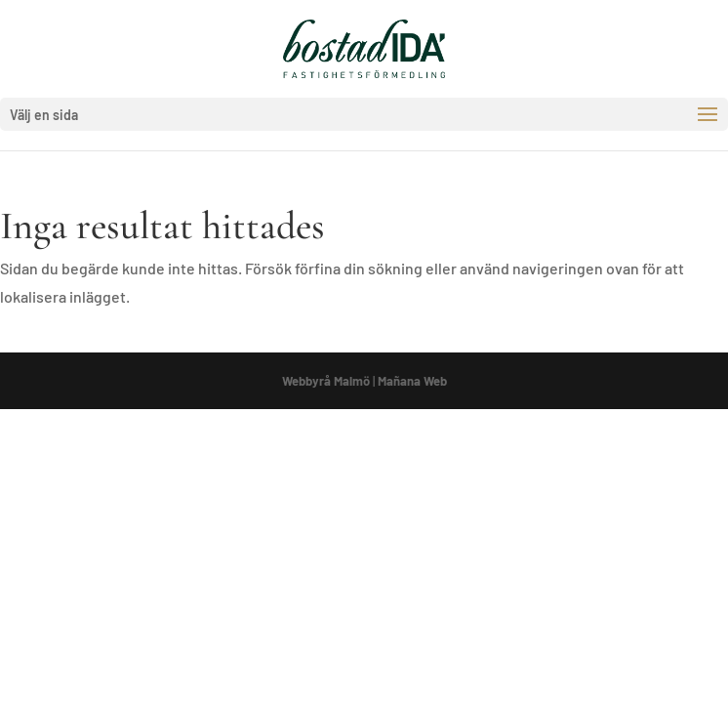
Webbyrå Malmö (326, 381)
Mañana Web (412, 381)
